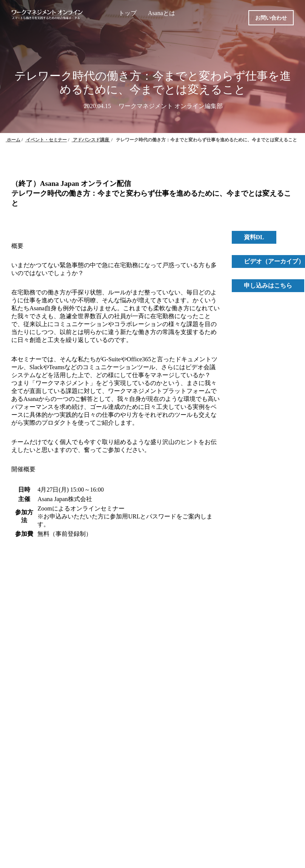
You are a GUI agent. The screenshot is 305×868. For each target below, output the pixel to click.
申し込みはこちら (268, 285)
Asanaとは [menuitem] (162, 13)
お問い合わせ (271, 18)
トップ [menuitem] (128, 13)
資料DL (254, 237)
